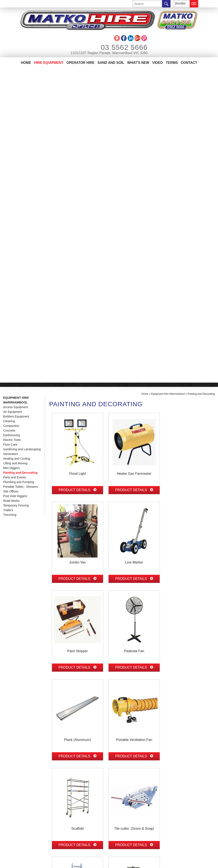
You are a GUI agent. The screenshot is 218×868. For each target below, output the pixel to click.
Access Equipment (16, 93)
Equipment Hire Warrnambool (16, 86)
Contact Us (13, 819)
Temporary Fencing (16, 191)
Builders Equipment (16, 102)
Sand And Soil (111, 63)
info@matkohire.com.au (68, 808)
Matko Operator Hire (22, 806)
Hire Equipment (49, 63)
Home (26, 63)
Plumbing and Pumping (19, 168)
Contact (189, 63)
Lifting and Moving (15, 149)
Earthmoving (12, 121)
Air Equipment (13, 97)
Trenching (10, 200)
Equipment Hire (17, 799)
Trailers (8, 196)
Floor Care (10, 130)
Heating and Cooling (17, 144)
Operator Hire (80, 63)
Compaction (11, 112)
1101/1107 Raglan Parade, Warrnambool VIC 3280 (109, 53)
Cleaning (9, 107)
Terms (172, 63)
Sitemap (90, 862)
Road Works (11, 186)
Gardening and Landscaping (22, 135)
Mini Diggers (11, 154)
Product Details (77, 176)
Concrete (9, 116)
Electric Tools (12, 126)
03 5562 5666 (118, 47)
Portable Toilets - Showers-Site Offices (21, 175)
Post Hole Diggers (15, 182)
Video (158, 63)
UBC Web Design (117, 862)
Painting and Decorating (20, 158)
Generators (11, 140)
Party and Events (15, 163)
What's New (138, 63)
